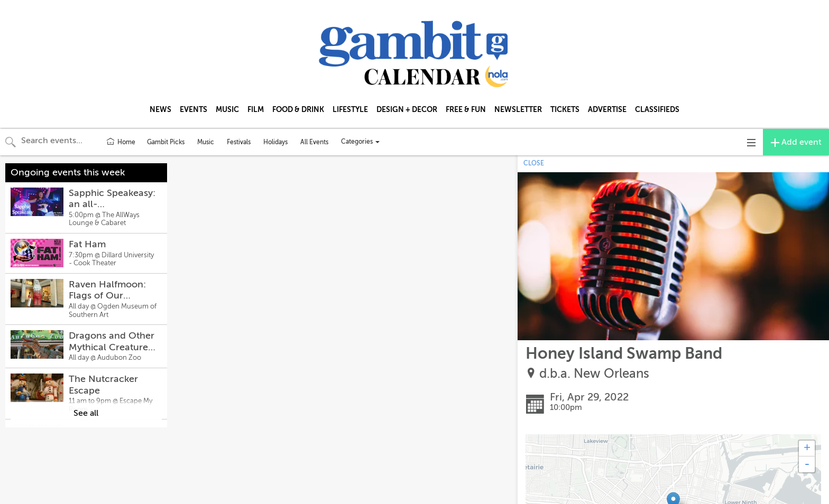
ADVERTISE (607, 109)
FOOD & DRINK (298, 109)
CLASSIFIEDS (657, 109)
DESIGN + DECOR (407, 109)
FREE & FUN (466, 109)
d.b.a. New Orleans (594, 374)
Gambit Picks (166, 142)
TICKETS (565, 109)
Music (206, 142)
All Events (314, 142)
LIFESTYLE (350, 109)
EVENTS (194, 109)
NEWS (160, 109)
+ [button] (807, 449)
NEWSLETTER (518, 109)
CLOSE (534, 163)
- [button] (807, 464)
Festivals (239, 142)
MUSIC (227, 109)
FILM (256, 109)
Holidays (275, 142)
